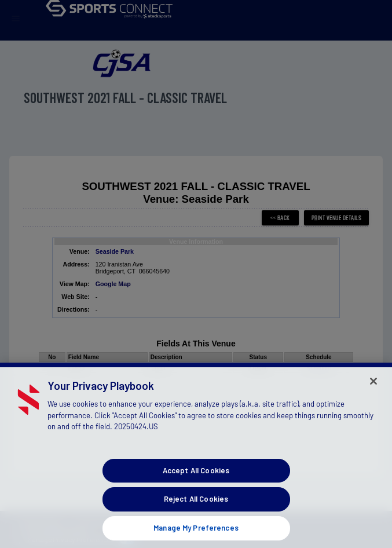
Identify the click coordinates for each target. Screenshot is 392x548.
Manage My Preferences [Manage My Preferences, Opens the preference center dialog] (196, 533)
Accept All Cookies (196, 476)
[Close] (373, 386)
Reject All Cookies (196, 505)
